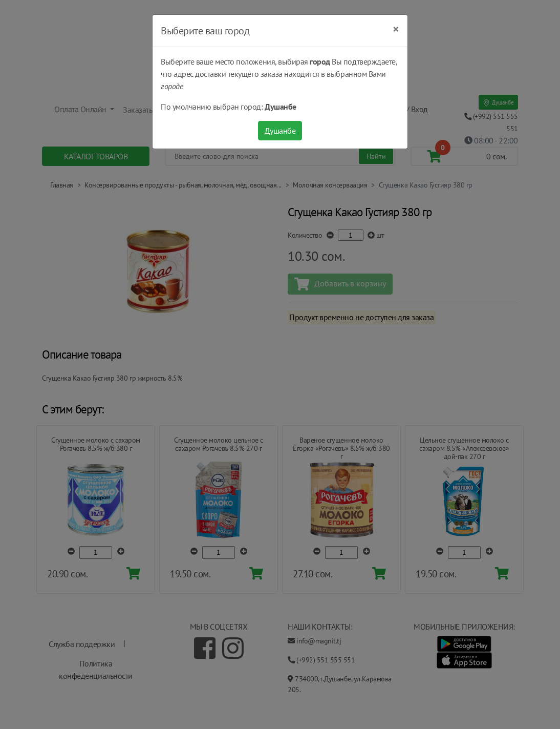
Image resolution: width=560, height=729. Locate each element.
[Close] (396, 29)
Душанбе (280, 131)
